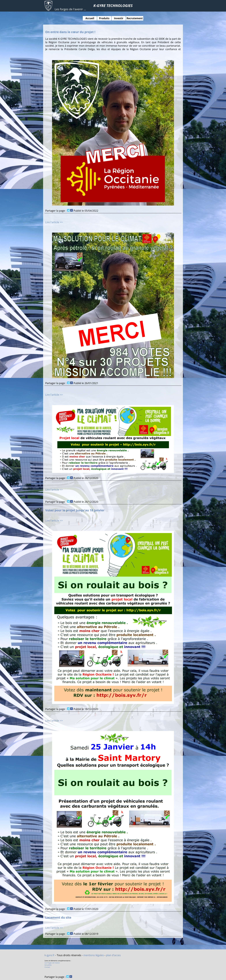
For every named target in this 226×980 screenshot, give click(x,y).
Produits (104, 18)
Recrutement (135, 18)
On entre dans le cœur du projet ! (70, 32)
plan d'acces (113, 955)
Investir (119, 18)
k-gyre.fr (50, 955)
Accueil (90, 18)
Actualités (48, 965)
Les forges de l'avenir (52, 963)
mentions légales (94, 955)
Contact (47, 967)
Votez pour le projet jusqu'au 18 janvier (75, 510)
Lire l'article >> (54, 222)
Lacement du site (58, 917)
